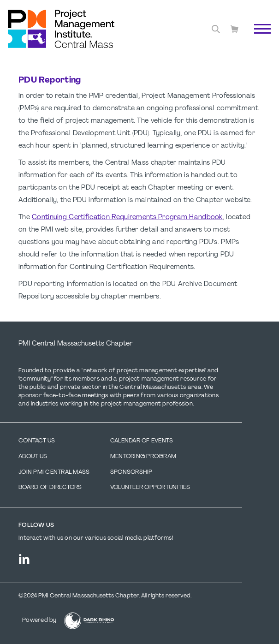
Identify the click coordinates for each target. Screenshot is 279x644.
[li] (24, 559)
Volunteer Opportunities (150, 488)
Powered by (39, 620)
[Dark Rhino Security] (89, 621)
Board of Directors (50, 488)
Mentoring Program (143, 457)
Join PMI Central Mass (54, 472)
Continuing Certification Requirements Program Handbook (127, 218)
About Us (33, 457)
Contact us (37, 441)
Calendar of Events (142, 441)
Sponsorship (131, 472)
